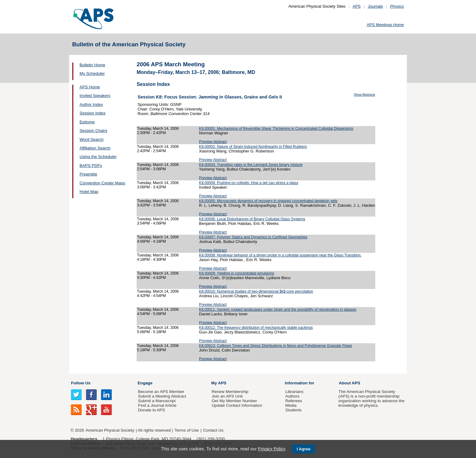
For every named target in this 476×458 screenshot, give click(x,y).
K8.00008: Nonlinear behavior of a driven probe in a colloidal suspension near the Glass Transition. (280, 255)
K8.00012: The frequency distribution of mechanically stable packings (256, 328)
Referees (294, 401)
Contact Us (213, 430)
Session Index (92, 113)
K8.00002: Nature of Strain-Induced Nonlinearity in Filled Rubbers (253, 147)
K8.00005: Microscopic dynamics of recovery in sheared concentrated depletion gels (268, 201)
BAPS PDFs (91, 165)
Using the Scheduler (98, 157)
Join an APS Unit (227, 396)
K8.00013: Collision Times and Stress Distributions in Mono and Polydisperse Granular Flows (275, 346)
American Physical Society (110, 430)
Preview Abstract (213, 142)
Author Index (91, 104)
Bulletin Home (92, 65)
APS (357, 6)
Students (293, 410)
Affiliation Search (95, 148)
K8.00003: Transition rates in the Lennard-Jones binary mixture (251, 165)
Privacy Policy (271, 449)
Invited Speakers (95, 96)
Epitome (87, 122)
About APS (349, 383)
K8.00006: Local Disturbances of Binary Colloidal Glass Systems (252, 219)
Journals (375, 6)
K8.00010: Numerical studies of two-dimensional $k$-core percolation (256, 291)
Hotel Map (89, 192)
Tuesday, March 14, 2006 (158, 129)
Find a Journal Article (157, 405)
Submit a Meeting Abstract (162, 396)
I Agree (304, 449)
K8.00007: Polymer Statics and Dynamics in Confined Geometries (253, 237)
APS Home (90, 87)
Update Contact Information (237, 405)
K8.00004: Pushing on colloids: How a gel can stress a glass (249, 183)
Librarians (294, 392)
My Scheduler (92, 73)
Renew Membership (230, 392)
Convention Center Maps (102, 183)
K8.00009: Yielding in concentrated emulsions (236, 273)
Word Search (92, 139)
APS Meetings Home (385, 25)
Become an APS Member (161, 392)
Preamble (88, 174)
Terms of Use (187, 430)
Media (291, 405)
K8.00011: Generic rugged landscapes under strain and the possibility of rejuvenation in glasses (278, 310)
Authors (292, 396)
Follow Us (81, 383)
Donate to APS (151, 410)
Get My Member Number (234, 401)
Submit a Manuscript (157, 401)
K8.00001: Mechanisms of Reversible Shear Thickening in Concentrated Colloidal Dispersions (276, 129)
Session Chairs (93, 131)
